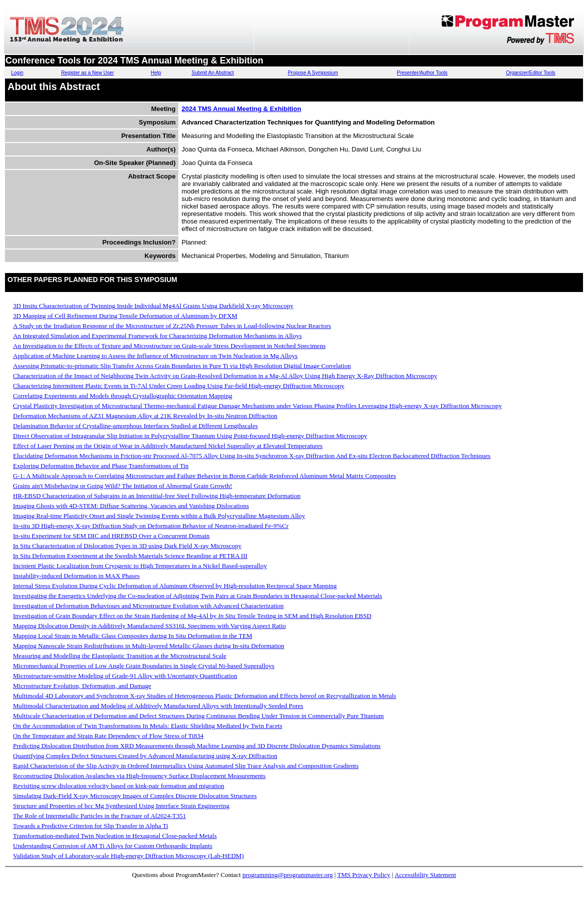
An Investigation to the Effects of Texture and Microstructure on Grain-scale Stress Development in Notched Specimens (169, 346)
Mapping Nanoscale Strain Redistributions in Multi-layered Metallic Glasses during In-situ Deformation (149, 646)
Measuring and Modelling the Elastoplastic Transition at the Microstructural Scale (120, 656)
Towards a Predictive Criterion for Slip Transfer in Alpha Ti (91, 826)
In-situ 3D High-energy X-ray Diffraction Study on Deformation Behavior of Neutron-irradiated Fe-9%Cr (151, 526)
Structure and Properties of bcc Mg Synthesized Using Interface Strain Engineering (121, 806)
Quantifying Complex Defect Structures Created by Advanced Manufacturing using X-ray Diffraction (145, 756)
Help (156, 73)
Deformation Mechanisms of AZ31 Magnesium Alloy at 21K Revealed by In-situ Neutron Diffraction (145, 416)
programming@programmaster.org (288, 875)
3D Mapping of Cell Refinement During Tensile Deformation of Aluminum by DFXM (125, 316)
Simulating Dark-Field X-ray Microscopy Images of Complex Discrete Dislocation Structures (135, 796)
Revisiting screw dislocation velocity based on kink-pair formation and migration (119, 786)
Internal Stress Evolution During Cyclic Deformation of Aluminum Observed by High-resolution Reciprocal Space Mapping (175, 586)
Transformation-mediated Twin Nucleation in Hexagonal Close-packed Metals (115, 836)
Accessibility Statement (425, 875)
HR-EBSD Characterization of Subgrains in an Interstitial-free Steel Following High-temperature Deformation (157, 496)
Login (17, 73)
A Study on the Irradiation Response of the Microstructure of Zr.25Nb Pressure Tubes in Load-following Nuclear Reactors (172, 326)
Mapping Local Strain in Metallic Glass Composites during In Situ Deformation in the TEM (133, 636)
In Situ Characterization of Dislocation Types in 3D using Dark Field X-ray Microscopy (127, 546)
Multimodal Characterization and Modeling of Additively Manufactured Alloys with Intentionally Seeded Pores (158, 706)
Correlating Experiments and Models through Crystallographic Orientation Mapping (123, 396)
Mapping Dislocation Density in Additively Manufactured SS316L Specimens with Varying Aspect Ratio (149, 626)
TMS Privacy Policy (364, 875)
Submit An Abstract (213, 73)
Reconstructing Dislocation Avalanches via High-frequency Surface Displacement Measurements (139, 776)
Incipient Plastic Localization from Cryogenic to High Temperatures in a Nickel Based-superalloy (140, 566)
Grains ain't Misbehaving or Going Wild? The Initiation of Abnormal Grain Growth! (123, 486)
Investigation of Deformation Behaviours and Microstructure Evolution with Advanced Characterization (148, 606)
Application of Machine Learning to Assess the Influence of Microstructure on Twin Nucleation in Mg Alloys (155, 356)
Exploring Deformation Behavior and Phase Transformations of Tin (101, 466)
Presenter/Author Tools (422, 73)
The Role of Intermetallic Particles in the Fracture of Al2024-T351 (99, 816)
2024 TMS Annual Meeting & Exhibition (242, 109)
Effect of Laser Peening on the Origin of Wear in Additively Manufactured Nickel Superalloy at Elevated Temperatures (168, 446)
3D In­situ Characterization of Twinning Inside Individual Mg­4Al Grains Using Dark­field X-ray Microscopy (153, 306)
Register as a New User (88, 73)
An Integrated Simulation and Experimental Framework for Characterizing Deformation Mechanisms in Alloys (157, 336)
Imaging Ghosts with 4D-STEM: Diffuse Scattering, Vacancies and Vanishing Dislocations (131, 506)
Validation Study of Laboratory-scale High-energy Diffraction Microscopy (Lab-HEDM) (128, 856)
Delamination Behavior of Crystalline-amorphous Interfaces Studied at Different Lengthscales (135, 426)
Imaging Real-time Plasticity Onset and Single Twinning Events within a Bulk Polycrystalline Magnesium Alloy (159, 516)
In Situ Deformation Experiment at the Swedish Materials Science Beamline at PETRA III (130, 556)
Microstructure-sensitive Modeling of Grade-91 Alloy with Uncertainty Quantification (125, 676)
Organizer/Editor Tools (531, 73)
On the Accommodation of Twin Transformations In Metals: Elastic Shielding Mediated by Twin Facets (148, 726)
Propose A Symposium (313, 73)
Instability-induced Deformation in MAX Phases (76, 576)
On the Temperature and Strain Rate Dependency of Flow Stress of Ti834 (108, 736)
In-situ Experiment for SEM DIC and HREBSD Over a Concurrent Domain (111, 536)
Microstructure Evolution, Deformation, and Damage (82, 686)
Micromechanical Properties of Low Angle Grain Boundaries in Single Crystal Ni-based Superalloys (144, 666)
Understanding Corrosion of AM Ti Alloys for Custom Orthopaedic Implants (113, 846)
